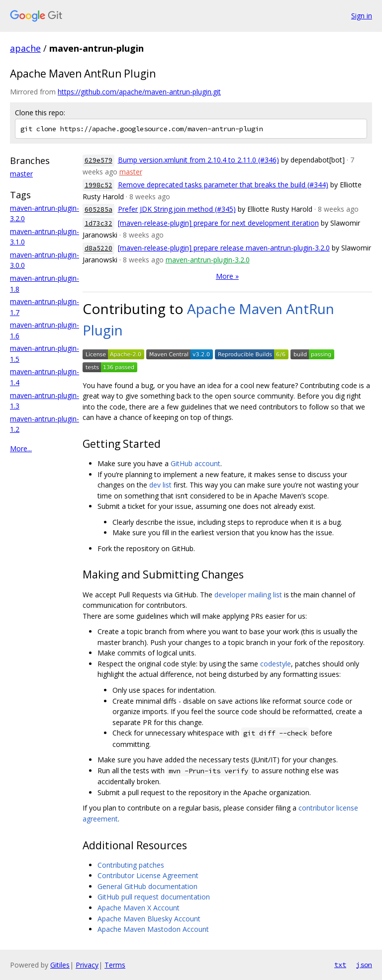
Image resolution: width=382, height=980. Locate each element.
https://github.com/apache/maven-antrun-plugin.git (139, 92)
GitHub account (195, 463)
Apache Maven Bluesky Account (149, 919)
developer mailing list (248, 595)
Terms (115, 965)
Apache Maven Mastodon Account (153, 929)
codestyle (276, 664)
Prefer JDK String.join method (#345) (177, 209)
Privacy (87, 965)
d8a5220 (98, 248)
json (364, 965)
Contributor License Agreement (148, 875)
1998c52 (98, 185)
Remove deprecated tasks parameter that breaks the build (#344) (223, 185)
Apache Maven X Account (139, 908)
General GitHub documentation (147, 886)
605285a (98, 209)
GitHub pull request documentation (154, 897)
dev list (160, 485)
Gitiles (60, 965)
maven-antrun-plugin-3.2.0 (208, 260)
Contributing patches (131, 865)
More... (21, 449)
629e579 (98, 160)
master (21, 174)
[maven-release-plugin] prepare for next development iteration (218, 223)
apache (25, 48)
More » (227, 276)
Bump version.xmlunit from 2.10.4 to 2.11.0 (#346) (198, 160)
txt (340, 965)
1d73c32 (98, 223)
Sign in (362, 16)
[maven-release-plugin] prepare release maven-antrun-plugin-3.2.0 (224, 248)
